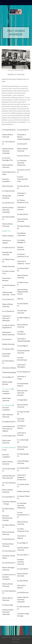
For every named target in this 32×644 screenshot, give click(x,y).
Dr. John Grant (7, 405)
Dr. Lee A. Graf (7, 389)
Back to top (16, 642)
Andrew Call (6, 231)
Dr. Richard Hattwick (9, 448)
